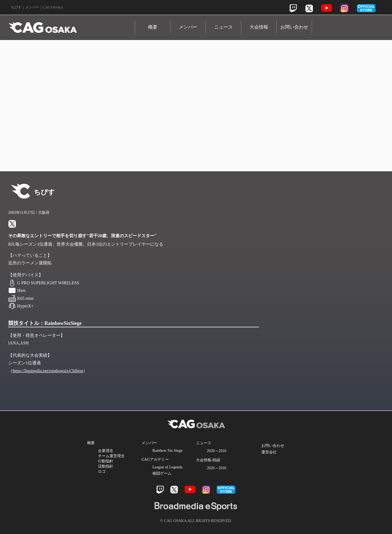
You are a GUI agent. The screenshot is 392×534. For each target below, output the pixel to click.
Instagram (344, 8)
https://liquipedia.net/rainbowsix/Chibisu (48, 371)
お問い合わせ (294, 27)
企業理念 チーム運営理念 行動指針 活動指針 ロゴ (111, 461)
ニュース (223, 27)
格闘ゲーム (162, 473)
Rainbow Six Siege (167, 450)
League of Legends (167, 467)
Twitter (309, 8)
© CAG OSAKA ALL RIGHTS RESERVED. (196, 521)
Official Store (332, 305)
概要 (153, 27)
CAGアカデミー (155, 459)
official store (366, 8)
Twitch (293, 8)
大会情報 (259, 27)
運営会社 (269, 452)
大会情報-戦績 (208, 460)
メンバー (188, 27)
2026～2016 (217, 451)
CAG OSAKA (72, 25)
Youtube (327, 8)
